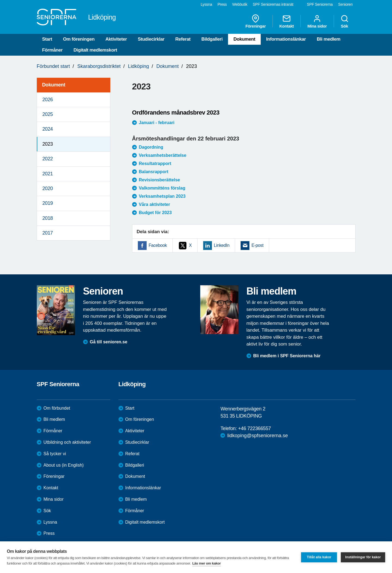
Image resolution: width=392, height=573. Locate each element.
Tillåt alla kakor (319, 557)
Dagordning (151, 147)
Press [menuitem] (222, 4)
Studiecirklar (151, 39)
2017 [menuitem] (48, 233)
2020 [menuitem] (48, 188)
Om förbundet (57, 408)
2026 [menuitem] (48, 100)
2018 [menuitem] (48, 218)
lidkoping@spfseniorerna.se (257, 436)
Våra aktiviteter (155, 204)
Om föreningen (79, 39)
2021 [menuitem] (48, 174)
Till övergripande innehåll (0, 0)
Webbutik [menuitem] (240, 4)
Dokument (244, 39)
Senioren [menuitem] (345, 4)
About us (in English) (64, 465)
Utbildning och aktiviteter (67, 442)
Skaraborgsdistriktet (99, 66)
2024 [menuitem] (48, 129)
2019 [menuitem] (48, 203)
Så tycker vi (55, 454)
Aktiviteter (116, 39)
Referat (183, 39)
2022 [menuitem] (48, 159)
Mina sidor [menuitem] (317, 21)
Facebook (158, 245)
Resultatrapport (155, 163)
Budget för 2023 (155, 213)
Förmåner (52, 50)
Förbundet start (53, 66)
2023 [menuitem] (48, 144)
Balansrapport (154, 172)
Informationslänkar (286, 39)
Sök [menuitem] (345, 21)
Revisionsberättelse (159, 180)
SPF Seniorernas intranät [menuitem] (273, 4)
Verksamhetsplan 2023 (162, 196)
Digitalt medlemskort (95, 50)
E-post (257, 245)
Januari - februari (157, 123)
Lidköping (139, 66)
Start (47, 39)
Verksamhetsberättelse (163, 155)
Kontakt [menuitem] (286, 21)
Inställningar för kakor (363, 557)
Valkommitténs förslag (162, 188)
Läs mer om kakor (207, 563)
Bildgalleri (212, 39)
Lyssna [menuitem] (206, 4)
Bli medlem (329, 39)
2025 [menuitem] (48, 114)
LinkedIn (222, 245)
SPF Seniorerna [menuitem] (320, 4)
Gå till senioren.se (109, 342)
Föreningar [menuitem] (256, 21)
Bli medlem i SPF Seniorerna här (287, 356)
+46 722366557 (254, 428)
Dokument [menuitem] (54, 85)
